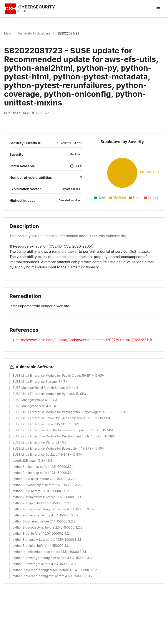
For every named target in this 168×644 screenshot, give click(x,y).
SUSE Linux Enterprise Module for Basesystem (46, 448)
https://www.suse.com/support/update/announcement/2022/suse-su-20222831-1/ (84, 340)
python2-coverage (26, 515)
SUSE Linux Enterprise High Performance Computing (51, 430)
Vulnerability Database (34, 33)
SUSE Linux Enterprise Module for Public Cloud (46, 375)
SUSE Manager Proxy (28, 400)
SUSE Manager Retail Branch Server (38, 388)
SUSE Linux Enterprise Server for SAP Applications (49, 418)
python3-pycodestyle (28, 527)
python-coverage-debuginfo (33, 576)
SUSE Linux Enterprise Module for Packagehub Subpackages (57, 412)
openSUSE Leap (24, 461)
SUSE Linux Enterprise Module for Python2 (43, 394)
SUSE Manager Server (29, 406)
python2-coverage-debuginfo (34, 509)
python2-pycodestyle (28, 485)
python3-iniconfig (25, 467)
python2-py (21, 491)
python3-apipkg (24, 546)
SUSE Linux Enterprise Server (34, 424)
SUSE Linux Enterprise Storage (35, 382)
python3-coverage (26, 564)
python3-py (21, 533)
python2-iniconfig (25, 473)
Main (8, 33)
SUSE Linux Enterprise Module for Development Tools (51, 436)
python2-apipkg (24, 503)
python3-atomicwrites (28, 540)
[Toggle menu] (158, 9)
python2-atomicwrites (28, 497)
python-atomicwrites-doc (31, 552)
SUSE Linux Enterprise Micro (33, 442)
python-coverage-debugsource (35, 570)
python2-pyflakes (25, 479)
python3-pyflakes (25, 521)
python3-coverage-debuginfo (34, 558)
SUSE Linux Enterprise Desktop (35, 454)
